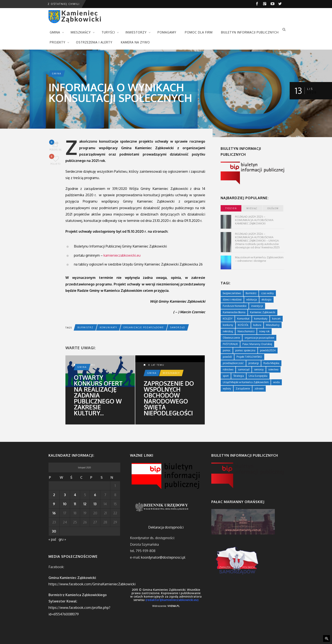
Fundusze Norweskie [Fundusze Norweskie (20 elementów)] (235, 306)
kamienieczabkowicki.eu (122, 255)
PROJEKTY (58, 42)
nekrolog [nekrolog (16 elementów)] (228, 331)
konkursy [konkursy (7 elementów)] (228, 325)
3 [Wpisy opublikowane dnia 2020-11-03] (65, 495)
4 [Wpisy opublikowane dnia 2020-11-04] (75, 495)
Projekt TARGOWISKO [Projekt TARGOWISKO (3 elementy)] (249, 357)
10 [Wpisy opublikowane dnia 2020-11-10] (65, 504)
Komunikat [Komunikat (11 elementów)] (243, 319)
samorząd (178, 327)
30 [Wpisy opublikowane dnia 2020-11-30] (54, 531)
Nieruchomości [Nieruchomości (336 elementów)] (246, 331)
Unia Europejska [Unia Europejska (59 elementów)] (258, 376)
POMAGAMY (167, 32)
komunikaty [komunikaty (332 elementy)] (261, 319)
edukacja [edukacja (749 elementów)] (252, 300)
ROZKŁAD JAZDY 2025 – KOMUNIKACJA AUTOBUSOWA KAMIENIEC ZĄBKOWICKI (254, 220)
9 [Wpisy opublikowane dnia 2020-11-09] (54, 504)
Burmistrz (85, 327)
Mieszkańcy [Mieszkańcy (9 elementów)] (273, 325)
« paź (52, 539)
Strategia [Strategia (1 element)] (239, 376)
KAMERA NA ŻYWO (135, 42)
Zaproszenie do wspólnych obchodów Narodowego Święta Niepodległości (169, 398)
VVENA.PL (174, 606)
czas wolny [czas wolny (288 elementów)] (267, 293)
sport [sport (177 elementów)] (226, 376)
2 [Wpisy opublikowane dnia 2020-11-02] (54, 495)
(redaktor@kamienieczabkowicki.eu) (172, 600)
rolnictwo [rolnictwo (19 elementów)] (228, 369)
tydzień (231, 208)
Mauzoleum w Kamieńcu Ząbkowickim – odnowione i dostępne (259, 259)
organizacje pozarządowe (144, 327)
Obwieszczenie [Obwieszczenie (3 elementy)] (231, 338)
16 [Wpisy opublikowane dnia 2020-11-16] (54, 513)
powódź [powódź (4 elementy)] (227, 357)
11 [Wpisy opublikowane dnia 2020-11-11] (75, 504)
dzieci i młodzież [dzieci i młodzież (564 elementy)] (232, 300)
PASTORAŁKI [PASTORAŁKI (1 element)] (230, 344)
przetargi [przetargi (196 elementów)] (254, 363)
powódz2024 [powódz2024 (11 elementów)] (268, 350)
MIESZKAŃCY (81, 32)
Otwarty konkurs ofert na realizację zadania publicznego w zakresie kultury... (98, 395)
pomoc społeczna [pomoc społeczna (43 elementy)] (245, 350)
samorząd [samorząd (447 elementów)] (244, 369)
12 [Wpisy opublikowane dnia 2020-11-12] (85, 504)
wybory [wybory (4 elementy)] (227, 389)
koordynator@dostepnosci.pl (163, 557)
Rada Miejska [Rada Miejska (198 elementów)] (271, 363)
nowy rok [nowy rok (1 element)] (264, 331)
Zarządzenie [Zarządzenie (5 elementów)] (243, 389)
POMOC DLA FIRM (199, 32)
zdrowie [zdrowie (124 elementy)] (259, 389)
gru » (62, 539)
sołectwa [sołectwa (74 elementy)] (273, 369)
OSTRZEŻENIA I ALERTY (94, 42)
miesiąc (252, 208)
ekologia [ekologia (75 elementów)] (266, 300)
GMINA (55, 32)
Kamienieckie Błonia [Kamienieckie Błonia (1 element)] (234, 312)
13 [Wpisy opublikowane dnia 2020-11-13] (95, 504)
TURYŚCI (108, 32)
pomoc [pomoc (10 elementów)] (227, 350)
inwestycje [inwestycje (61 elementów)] (257, 306)
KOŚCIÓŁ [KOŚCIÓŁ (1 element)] (243, 325)
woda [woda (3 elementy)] (276, 382)
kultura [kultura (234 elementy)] (257, 325)
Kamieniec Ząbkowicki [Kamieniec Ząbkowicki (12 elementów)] (263, 312)
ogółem (273, 208)
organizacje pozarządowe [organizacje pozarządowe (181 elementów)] (259, 338)
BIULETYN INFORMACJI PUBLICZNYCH (250, 32)
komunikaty (108, 327)
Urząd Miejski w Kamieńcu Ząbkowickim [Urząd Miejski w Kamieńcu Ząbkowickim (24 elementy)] (246, 382)
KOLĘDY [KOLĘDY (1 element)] (228, 319)
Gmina (57, 74)
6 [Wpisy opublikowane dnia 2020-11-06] (95, 495)
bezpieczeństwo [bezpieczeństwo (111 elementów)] (232, 293)
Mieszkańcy (171, 373)
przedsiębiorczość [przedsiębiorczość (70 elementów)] (233, 363)
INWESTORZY (136, 32)
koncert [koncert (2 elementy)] (276, 319)
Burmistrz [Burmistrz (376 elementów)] (251, 293)
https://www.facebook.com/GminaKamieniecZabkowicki (92, 584)
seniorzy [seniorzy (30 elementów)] (259, 369)
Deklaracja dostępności (166, 527)
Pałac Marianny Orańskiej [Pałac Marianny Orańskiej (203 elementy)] (257, 344)
